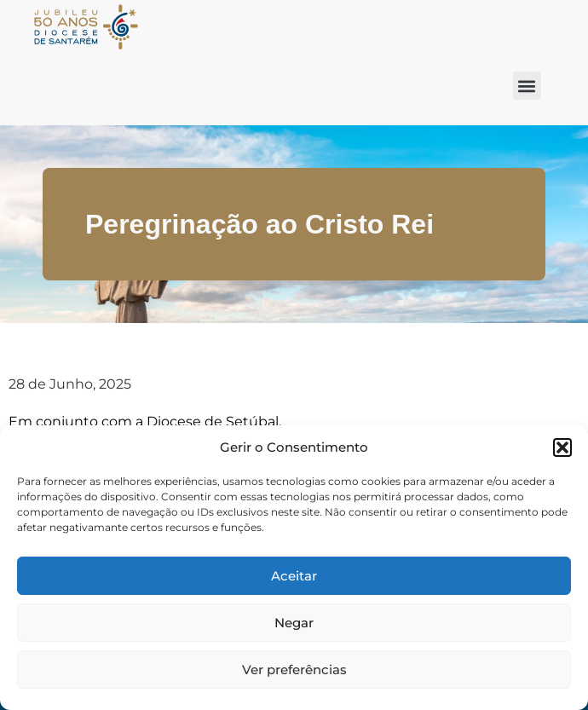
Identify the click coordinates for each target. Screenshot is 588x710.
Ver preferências (294, 670)
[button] (562, 447)
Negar (294, 623)
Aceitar (294, 576)
